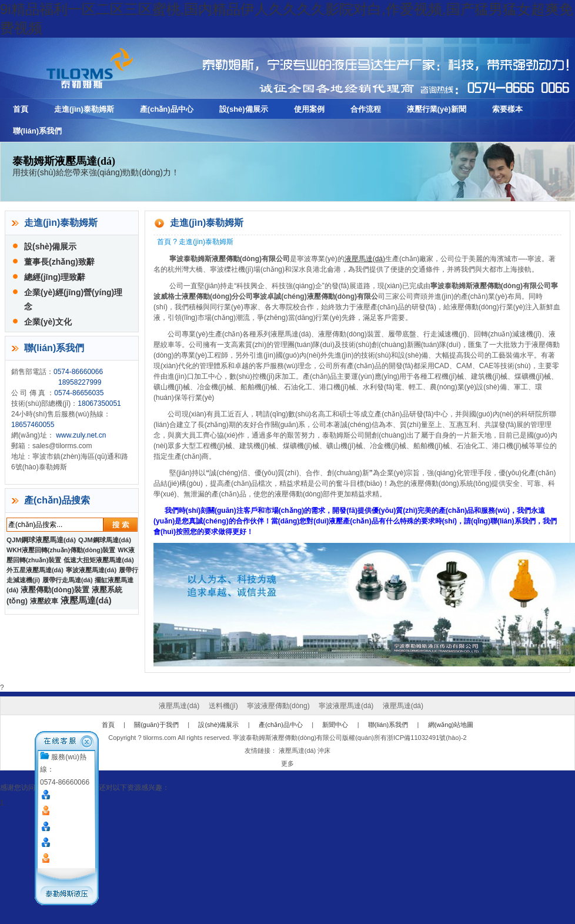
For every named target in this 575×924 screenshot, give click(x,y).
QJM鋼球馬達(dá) (105, 540)
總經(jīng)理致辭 (55, 277)
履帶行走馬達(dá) (68, 580)
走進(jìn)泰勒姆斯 (84, 109)
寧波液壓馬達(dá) (91, 570)
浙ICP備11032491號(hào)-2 (427, 738)
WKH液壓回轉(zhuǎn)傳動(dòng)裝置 (61, 550)
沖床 (324, 750)
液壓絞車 (44, 601)
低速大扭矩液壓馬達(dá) (99, 560)
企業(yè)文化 (48, 322)
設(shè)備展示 (244, 109)
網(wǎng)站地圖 (451, 725)
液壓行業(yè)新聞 (437, 109)
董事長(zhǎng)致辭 (59, 262)
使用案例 (309, 109)
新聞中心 (335, 725)
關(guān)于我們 (156, 725)
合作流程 (366, 109)
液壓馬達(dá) (365, 259)
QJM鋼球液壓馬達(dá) (41, 540)
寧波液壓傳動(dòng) (278, 706)
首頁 (21, 109)
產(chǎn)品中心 (167, 109)
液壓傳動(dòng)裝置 (55, 590)
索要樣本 (507, 109)
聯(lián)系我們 (37, 131)
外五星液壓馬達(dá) (35, 570)
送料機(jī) (223, 706)
